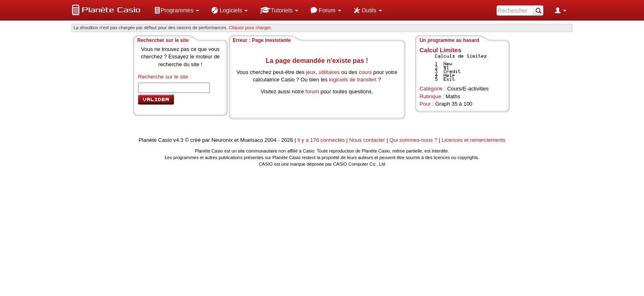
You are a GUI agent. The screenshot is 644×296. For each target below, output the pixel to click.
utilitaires (329, 72)
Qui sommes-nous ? (413, 140)
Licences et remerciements (473, 140)
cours (365, 72)
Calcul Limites (440, 50)
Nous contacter (367, 140)
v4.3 (178, 140)
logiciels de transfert (353, 80)
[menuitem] (177, 10)
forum (312, 91)
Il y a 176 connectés (322, 140)
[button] (177, 10)
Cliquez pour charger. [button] (250, 28)
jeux (311, 72)
